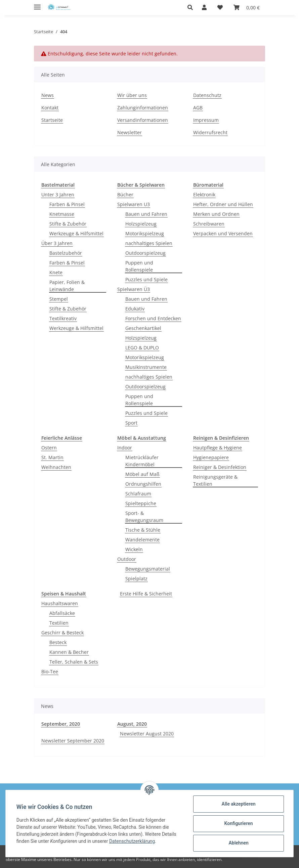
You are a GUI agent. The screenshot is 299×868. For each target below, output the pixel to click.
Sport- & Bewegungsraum (144, 517)
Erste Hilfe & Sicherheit (146, 594)
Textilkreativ (63, 318)
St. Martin (52, 457)
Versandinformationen (143, 120)
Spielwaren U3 (134, 204)
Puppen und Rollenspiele (139, 266)
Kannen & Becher (69, 652)
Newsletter (130, 132)
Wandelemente (142, 540)
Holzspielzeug (141, 224)
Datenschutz (207, 95)
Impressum (206, 120)
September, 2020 (61, 724)
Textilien (59, 623)
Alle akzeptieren (238, 804)
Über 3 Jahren (57, 243)
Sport (131, 423)
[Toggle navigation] (37, 4)
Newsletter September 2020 (73, 741)
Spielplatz (136, 578)
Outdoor (127, 559)
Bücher (125, 195)
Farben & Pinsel (67, 204)
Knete (56, 272)
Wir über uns (132, 95)
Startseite (52, 120)
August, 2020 (132, 724)
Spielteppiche (141, 503)
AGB (198, 108)
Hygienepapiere (211, 457)
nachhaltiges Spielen (149, 243)
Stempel (59, 299)
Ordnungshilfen (143, 484)
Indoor (125, 448)
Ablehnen (238, 843)
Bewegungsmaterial (148, 569)
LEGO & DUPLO (142, 348)
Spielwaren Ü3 (134, 289)
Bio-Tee (50, 671)
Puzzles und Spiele (146, 279)
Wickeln (134, 549)
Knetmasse (62, 214)
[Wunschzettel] (220, 7)
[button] (192, 7)
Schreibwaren (209, 224)
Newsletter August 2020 (147, 734)
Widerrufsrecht (210, 132)
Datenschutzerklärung (132, 841)
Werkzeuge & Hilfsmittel (76, 233)
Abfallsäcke (62, 613)
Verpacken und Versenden (223, 233)
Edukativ (135, 309)
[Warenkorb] (247, 7)
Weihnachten (56, 467)
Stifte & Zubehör (68, 224)
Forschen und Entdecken (153, 318)
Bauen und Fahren (146, 214)
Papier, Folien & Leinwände (67, 286)
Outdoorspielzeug (145, 253)
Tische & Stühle (143, 530)
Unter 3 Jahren (58, 195)
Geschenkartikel (143, 328)
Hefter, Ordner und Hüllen (223, 204)
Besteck (58, 642)
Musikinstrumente (146, 367)
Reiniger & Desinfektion (220, 467)
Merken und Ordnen (216, 214)
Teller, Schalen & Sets (74, 662)
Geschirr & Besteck (62, 633)
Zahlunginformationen (143, 108)
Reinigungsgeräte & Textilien (215, 480)
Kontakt (50, 108)
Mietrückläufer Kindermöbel (142, 461)
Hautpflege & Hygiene (218, 448)
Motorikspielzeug (145, 233)
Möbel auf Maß (142, 474)
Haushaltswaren (60, 603)
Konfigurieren (238, 823)
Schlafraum (138, 494)
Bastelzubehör (66, 253)
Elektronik (204, 195)
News (48, 95)
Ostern (49, 448)
